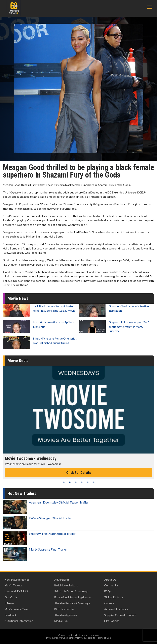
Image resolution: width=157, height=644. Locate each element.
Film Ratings (112, 621)
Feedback (11, 615)
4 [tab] (82, 482)
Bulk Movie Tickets (66, 585)
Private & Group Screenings (72, 591)
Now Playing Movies (17, 580)
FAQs (108, 591)
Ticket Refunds (114, 597)
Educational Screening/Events (73, 597)
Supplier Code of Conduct (120, 615)
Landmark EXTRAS (16, 591)
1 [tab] (64, 482)
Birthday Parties (64, 609)
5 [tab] (88, 482)
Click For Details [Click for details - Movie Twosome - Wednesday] (79, 473)
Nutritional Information (19, 621)
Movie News (18, 298)
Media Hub (61, 621)
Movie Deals (18, 361)
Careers (109, 603)
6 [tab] (94, 482)
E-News (9, 603)
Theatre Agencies (66, 615)
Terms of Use (104, 638)
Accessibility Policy (116, 609)
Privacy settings (87, 638)
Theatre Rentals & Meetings (72, 603)
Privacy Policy (53, 638)
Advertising (62, 580)
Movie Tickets (13, 585)
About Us (110, 580)
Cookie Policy (69, 638)
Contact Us (111, 585)
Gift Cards (11, 597)
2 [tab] (70, 482)
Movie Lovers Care (16, 609)
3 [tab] (76, 482)
